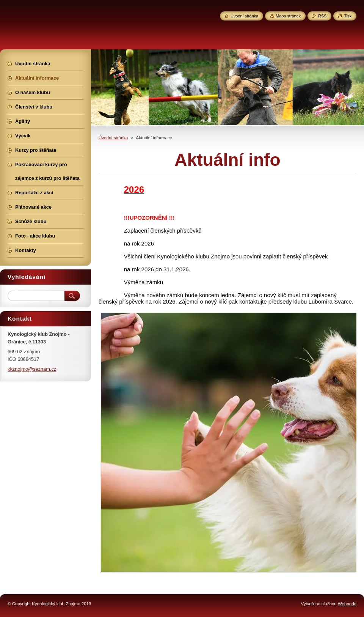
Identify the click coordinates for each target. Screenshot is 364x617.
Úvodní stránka (113, 138)
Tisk (348, 16)
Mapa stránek (288, 16)
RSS (322, 16)
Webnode (347, 604)
